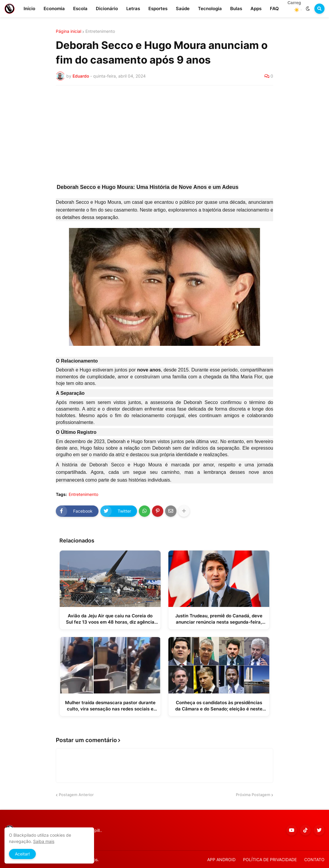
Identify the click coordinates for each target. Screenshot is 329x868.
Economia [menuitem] (54, 9)
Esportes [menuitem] (158, 9)
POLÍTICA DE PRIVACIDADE (270, 859)
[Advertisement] (164, 135)
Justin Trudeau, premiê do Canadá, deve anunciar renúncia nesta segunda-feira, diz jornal (219, 619)
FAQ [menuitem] (274, 9)
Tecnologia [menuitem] (210, 9)
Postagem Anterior (76, 795)
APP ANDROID (221, 859)
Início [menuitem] (29, 9)
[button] (308, 9)
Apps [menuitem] (256, 9)
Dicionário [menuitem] (107, 9)
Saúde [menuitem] (183, 9)
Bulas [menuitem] (236, 9)
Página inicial (69, 31)
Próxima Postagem (253, 795)
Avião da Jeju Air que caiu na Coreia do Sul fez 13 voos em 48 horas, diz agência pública (110, 619)
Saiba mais (44, 841)
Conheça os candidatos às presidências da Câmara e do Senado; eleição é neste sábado (219, 706)
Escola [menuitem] (80, 9)
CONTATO (314, 859)
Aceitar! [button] (22, 854)
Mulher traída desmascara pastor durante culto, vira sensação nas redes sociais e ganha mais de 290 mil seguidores (110, 706)
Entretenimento (100, 31)
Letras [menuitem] (133, 9)
